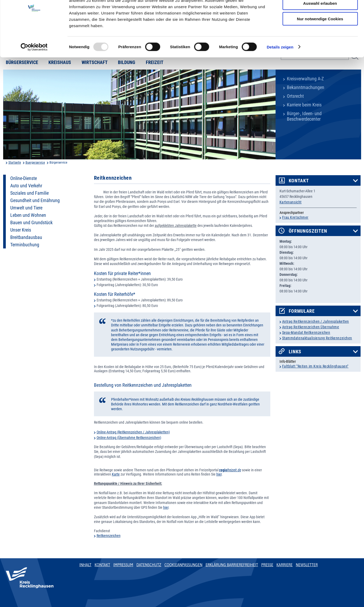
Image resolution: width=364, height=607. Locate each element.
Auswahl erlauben (320, 29)
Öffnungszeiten (308, 231)
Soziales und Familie (29, 193)
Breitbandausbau (26, 237)
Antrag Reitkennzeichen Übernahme (311, 327)
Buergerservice (35, 163)
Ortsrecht (295, 96)
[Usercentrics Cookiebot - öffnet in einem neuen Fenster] (34, 72)
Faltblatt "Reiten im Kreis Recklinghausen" (315, 366)
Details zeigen (280, 72)
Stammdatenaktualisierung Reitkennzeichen (317, 338)
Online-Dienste (24, 178)
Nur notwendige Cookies (320, 44)
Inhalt (86, 565)
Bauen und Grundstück (31, 223)
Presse (267, 565)
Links (295, 352)
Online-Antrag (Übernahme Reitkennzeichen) (129, 438)
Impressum (123, 565)
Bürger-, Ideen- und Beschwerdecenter (304, 116)
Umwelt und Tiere (26, 208)
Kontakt (299, 181)
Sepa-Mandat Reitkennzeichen (306, 332)
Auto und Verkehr (26, 186)
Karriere (285, 565)
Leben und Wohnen (28, 215)
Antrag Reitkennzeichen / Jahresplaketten (316, 321)
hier (219, 474)
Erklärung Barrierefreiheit (232, 565)
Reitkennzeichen (109, 536)
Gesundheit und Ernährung (35, 200)
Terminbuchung (25, 245)
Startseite (15, 163)
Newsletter (307, 565)
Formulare (302, 311)
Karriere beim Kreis (304, 105)
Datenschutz (149, 565)
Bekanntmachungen (306, 87)
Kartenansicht (291, 202)
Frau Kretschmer (295, 217)
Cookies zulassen (320, 13)
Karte (116, 474)
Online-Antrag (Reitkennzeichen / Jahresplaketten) (133, 432)
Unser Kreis (21, 230)
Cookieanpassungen (183, 565)
